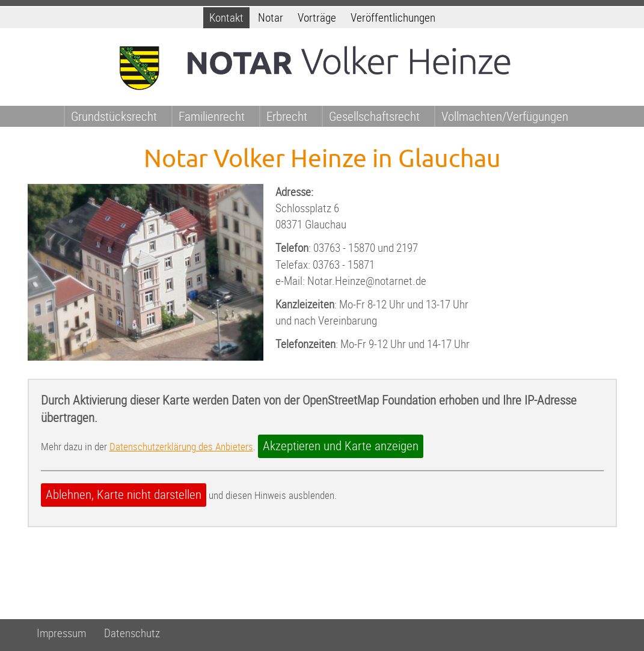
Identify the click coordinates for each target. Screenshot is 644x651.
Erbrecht (287, 116)
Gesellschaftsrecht (374, 116)
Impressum (61, 633)
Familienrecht (212, 116)
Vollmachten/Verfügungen (505, 116)
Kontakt (226, 18)
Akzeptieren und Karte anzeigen (341, 446)
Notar (271, 18)
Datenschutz (132, 633)
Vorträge (317, 18)
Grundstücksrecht (114, 116)
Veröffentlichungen (393, 18)
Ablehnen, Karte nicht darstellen (124, 495)
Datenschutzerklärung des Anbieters (181, 447)
